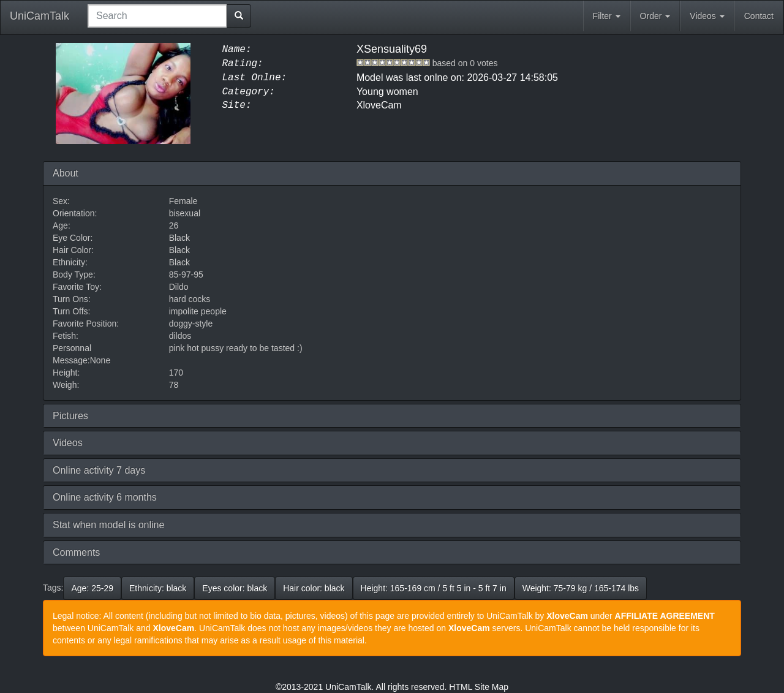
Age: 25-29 (92, 588)
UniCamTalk (40, 16)
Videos (707, 16)
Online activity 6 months (105, 497)
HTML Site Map (479, 687)
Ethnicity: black (158, 588)
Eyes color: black (235, 588)
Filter (607, 16)
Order (655, 16)
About (66, 173)
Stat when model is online (108, 525)
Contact (759, 16)
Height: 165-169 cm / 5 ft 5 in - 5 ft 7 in (434, 588)
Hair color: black (314, 588)
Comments (76, 552)
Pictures (70, 416)
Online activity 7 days (99, 470)
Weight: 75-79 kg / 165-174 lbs (581, 588)
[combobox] (157, 16)
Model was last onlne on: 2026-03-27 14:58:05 (457, 78)
